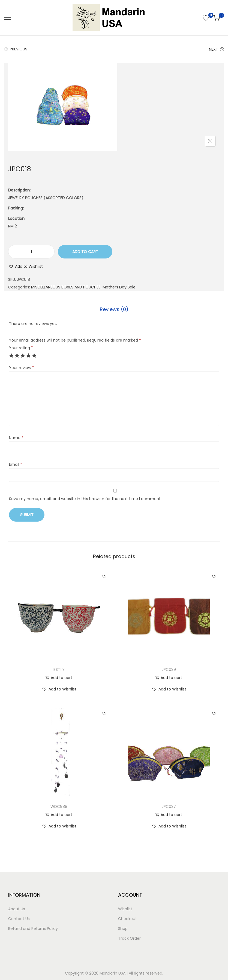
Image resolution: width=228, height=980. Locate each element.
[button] (25, 266)
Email (16, 464)
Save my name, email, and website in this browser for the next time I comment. (85, 499)
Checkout (127, 919)
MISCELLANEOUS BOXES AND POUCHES (66, 287)
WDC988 (59, 806)
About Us (17, 909)
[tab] (114, 309)
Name (16, 438)
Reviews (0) (114, 309)
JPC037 (169, 806)
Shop (123, 929)
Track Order (129, 938)
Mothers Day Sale (119, 287)
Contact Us (19, 919)
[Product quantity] (31, 252)
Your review (22, 368)
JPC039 (169, 669)
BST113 (59, 669)
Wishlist (125, 909)
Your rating (21, 348)
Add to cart (85, 252)
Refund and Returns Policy (33, 929)
